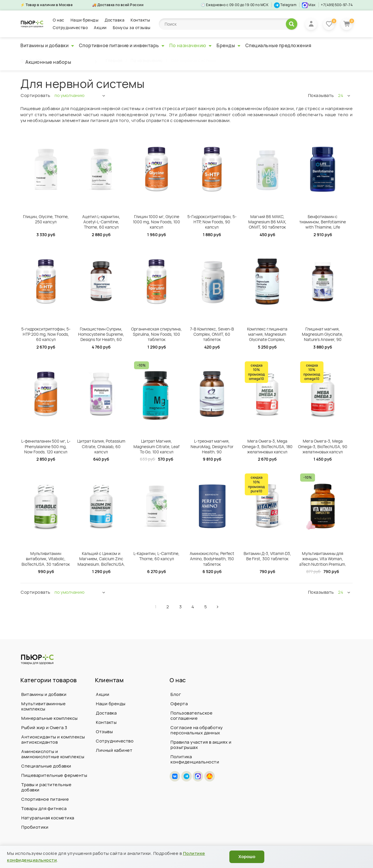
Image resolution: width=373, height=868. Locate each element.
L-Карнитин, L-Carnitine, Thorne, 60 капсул (156, 556)
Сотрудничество (70, 28)
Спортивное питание (45, 799)
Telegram (285, 5)
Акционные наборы (48, 62)
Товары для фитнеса (44, 808)
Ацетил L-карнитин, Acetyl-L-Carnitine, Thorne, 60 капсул (101, 221)
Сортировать (36, 95)
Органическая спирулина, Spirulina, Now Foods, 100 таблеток (156, 334)
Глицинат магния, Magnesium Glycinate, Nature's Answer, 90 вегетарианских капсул (323, 334)
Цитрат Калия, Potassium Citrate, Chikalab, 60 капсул (101, 446)
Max (309, 5)
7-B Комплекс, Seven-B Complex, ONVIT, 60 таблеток (212, 334)
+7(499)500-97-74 (337, 5)
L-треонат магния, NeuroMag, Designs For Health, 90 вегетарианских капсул (212, 446)
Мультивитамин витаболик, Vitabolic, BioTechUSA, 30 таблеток (46, 558)
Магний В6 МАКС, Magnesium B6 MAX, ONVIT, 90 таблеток (267, 221)
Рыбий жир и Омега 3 (44, 728)
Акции (100, 28)
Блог (176, 694)
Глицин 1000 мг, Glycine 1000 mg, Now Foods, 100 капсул (156, 221)
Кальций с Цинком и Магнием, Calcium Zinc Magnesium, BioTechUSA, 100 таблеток (101, 558)
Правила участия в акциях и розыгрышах (201, 745)
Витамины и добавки (47, 45)
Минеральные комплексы (50, 718)
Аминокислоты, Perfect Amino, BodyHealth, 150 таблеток (212, 558)
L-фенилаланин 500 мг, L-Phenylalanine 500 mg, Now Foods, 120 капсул (46, 446)
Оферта (179, 704)
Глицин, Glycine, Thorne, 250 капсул (46, 219)
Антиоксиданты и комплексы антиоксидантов (53, 739)
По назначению (190, 45)
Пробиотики (35, 827)
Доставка (115, 20)
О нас (59, 20)
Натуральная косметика (48, 818)
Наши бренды (85, 20)
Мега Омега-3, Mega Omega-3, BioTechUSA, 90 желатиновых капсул (323, 446)
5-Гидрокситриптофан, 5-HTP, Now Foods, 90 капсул (212, 221)
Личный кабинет (114, 750)
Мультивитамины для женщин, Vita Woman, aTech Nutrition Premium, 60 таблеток (323, 558)
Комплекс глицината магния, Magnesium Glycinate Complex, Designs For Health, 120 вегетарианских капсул (267, 334)
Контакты (140, 20)
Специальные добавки (46, 766)
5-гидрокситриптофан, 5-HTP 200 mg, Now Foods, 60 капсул (46, 334)
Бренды (228, 45)
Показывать (321, 95)
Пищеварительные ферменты (54, 775)
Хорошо (247, 856)
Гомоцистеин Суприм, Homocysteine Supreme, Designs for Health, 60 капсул (101, 334)
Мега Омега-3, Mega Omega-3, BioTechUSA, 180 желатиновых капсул (267, 446)
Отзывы (104, 732)
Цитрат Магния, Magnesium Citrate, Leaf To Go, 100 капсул (156, 446)
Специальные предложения (278, 45)
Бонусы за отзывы (132, 28)
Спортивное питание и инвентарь (122, 45)
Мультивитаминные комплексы (43, 706)
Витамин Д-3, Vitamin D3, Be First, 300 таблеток (267, 556)
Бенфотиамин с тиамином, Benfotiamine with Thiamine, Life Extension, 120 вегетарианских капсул (323, 221)
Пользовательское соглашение (191, 716)
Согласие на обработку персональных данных (197, 730)
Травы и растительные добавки (46, 787)
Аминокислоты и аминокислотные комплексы (53, 754)
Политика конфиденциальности (195, 759)
